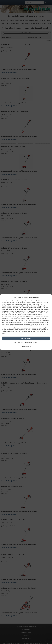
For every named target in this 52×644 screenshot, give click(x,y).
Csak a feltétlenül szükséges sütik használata (26, 342)
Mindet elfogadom (26, 338)
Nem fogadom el (26, 346)
